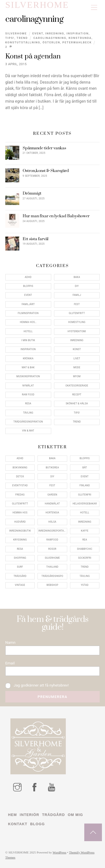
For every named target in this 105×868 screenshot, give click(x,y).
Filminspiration (28, 313)
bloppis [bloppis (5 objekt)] (85, 458)
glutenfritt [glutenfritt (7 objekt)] (20, 504)
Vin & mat (28, 431)
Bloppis (28, 286)
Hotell (28, 331)
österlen (51, 42)
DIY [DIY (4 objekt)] (52, 477)
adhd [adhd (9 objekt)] (20, 458)
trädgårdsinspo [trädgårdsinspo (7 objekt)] (52, 576)
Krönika (28, 358)
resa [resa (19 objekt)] (20, 549)
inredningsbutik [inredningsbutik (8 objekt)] (20, 531)
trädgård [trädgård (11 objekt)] (20, 576)
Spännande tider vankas (44, 148)
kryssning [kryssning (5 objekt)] (20, 540)
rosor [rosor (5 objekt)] (53, 549)
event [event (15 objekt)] (85, 477)
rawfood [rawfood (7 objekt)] (52, 540)
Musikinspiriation (28, 376)
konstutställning (23, 42)
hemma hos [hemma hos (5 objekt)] (20, 513)
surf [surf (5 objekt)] (20, 567)
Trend (22, 38)
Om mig (75, 815)
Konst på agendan (33, 56)
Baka (77, 277)
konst (77, 349)
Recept (77, 395)
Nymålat (28, 386)
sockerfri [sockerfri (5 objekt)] (85, 558)
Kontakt (18, 824)
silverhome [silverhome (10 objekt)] (52, 558)
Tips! (10, 38)
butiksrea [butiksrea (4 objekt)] (52, 468)
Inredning (55, 33)
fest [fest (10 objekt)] (53, 485)
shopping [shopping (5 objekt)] (20, 558)
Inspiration (77, 33)
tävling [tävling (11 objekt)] (85, 576)
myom (77, 376)
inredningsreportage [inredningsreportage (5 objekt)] (53, 531)
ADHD (28, 277)
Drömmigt (32, 194)
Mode (77, 367)
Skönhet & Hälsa (77, 404)
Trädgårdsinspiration (28, 422)
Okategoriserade (77, 386)
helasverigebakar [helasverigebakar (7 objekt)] (85, 504)
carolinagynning (50, 38)
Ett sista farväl (36, 239)
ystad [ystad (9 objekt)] (85, 585)
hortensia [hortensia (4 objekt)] (53, 513)
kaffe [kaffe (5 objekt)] (85, 531)
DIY (77, 286)
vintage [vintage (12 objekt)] (20, 585)
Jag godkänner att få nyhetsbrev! (37, 685)
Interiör (30, 815)
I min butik (28, 340)
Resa (28, 404)
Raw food (28, 395)
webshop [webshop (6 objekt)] (52, 585)
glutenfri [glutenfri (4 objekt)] (85, 495)
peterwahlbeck (77, 42)
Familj (77, 295)
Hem (13, 815)
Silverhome (16, 33)
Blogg (38, 824)
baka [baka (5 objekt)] (52, 458)
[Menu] (94, 8)
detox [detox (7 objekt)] (20, 477)
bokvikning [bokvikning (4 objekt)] (20, 468)
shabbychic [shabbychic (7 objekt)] (85, 549)
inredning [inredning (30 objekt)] (85, 522)
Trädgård (53, 815)
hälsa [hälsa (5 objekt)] (52, 522)
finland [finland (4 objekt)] (85, 485)
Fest (77, 304)
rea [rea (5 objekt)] (85, 540)
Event (38, 33)
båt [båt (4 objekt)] (85, 468)
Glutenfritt (77, 313)
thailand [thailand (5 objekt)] (52, 567)
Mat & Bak (28, 367)
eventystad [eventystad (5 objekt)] (20, 485)
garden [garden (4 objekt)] (52, 495)
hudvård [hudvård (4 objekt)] (20, 522)
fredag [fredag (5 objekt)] (20, 495)
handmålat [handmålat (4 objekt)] (52, 504)
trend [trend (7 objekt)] (85, 567)
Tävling (28, 413)
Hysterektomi (77, 331)
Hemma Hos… (28, 322)
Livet (77, 358)
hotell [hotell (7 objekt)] (85, 513)
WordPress (60, 852)
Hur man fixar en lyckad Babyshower (56, 216)
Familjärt (28, 304)
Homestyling (77, 322)
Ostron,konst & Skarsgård (46, 171)
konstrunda (80, 38)
